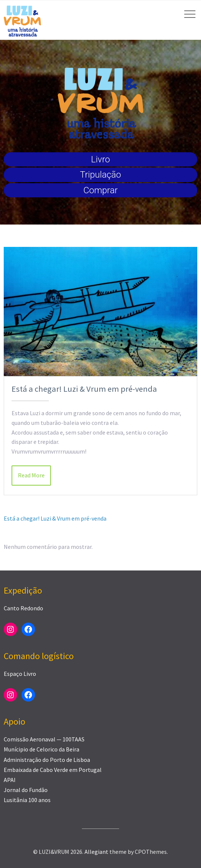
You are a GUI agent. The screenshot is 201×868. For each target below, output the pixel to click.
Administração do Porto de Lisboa (47, 760)
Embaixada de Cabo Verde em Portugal (53, 770)
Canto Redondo (23, 608)
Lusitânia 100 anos (27, 800)
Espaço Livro (20, 674)
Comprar (100, 190)
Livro (101, 159)
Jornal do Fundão (26, 790)
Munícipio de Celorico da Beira (42, 749)
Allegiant (96, 852)
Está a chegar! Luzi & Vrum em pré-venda (84, 389)
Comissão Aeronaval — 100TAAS (44, 739)
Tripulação (100, 175)
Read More (31, 475)
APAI (10, 780)
